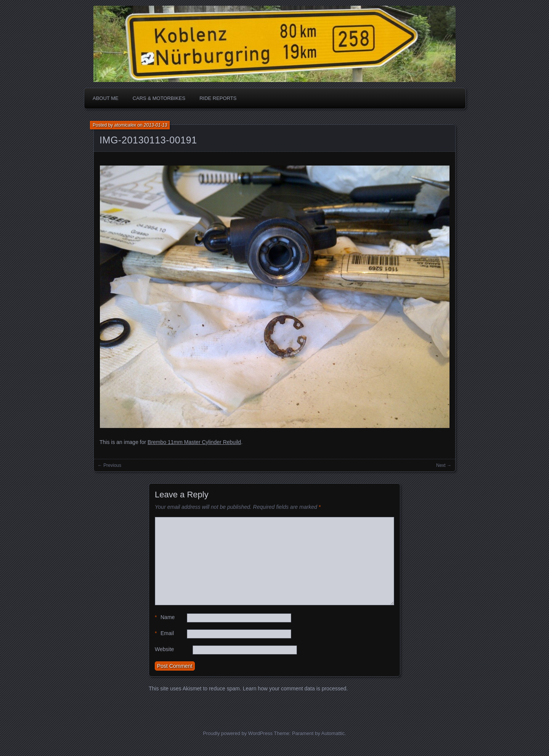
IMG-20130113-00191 (148, 140)
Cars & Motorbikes (159, 98)
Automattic (333, 733)
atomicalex (125, 125)
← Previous (109, 465)
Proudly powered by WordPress (238, 733)
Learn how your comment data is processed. (295, 688)
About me (106, 98)
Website (164, 649)
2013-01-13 (155, 125)
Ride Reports (218, 98)
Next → (444, 465)
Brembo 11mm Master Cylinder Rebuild (194, 442)
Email (164, 633)
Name (165, 617)
